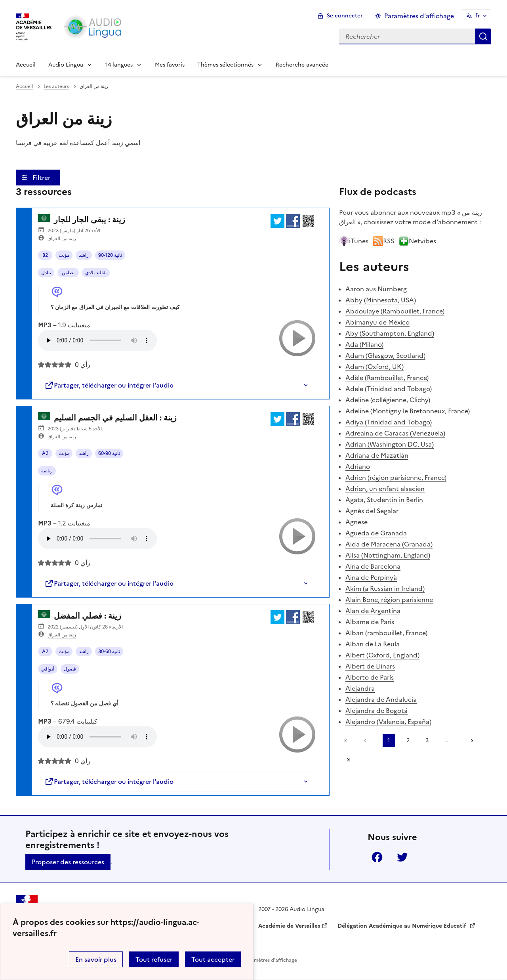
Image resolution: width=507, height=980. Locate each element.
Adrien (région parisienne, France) (396, 478)
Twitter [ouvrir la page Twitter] (402, 857)
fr (478, 16)
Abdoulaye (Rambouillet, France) (395, 311)
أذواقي (48, 669)
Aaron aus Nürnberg (376, 289)
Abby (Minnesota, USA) (381, 300)
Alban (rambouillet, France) (386, 633)
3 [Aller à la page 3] (427, 740)
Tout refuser (154, 959)
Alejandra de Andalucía (381, 699)
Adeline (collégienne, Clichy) (388, 400)
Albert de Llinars (370, 666)
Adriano (358, 466)
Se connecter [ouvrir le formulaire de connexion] (345, 16)
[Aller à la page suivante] (469, 741)
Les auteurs (56, 86)
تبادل (46, 273)
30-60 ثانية (109, 651)
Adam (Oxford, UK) (375, 367)
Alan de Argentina (373, 611)
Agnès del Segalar (372, 511)
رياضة (47, 471)
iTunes (354, 241)
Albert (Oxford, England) (382, 655)
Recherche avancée (302, 65)
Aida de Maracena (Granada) (389, 544)
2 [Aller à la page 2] (408, 740)
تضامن (68, 273)
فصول (70, 669)
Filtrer (42, 178)
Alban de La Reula (373, 644)
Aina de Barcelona (373, 566)
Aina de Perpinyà (371, 577)
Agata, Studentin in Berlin (384, 500)
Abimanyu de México (377, 322)
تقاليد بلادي (96, 273)
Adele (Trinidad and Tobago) (389, 389)
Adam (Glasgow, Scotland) (385, 355)
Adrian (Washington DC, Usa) (390, 444)
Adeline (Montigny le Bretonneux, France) (408, 411)
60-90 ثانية (109, 453)
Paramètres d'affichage (270, 960)
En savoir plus (96, 959)
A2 (45, 453)
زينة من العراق (62, 239)
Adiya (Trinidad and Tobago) (389, 422)
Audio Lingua (66, 65)
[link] (367, 741)
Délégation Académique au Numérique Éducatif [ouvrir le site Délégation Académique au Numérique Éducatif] (403, 926)
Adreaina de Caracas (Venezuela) (395, 433)
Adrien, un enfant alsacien (385, 489)
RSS (384, 241)
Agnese (356, 522)
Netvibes (417, 241)
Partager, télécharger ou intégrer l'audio (109, 385)
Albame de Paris (370, 622)
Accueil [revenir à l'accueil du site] (24, 86)
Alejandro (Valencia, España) (388, 722)
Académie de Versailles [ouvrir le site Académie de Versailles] (289, 926)
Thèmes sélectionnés (225, 65)
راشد (84, 255)
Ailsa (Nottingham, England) (388, 555)
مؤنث (64, 255)
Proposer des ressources (68, 862)
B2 (45, 255)
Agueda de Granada (376, 533)
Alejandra (360, 688)
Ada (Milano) (364, 344)
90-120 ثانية (110, 255)
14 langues (119, 65)
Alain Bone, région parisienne (389, 600)
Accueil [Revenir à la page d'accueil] (26, 65)
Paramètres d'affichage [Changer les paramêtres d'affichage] (419, 16)
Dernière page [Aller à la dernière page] (349, 760)
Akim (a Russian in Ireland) (385, 588)
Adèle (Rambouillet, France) (387, 378)
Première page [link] (345, 741)
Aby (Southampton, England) (390, 333)
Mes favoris (170, 65)
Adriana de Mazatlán (377, 455)
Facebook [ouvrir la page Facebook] (377, 857)
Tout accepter (213, 959)
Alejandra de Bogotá (376, 711)
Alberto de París (370, 677)
